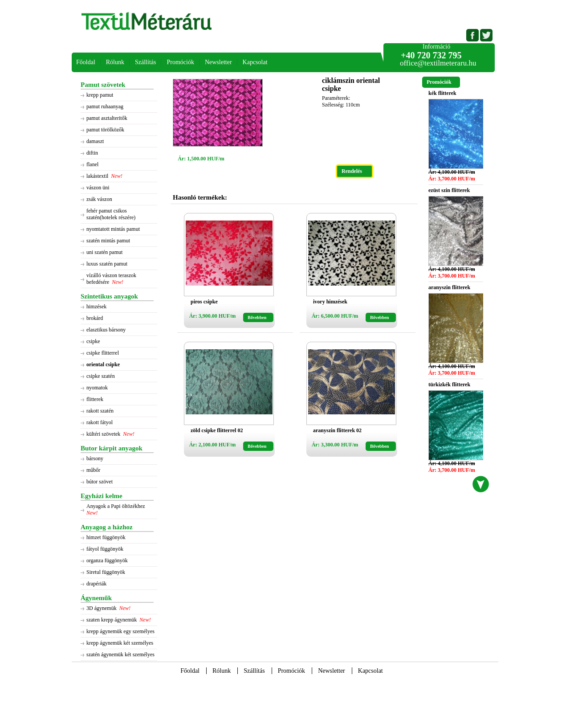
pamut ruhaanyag (105, 106)
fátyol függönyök (105, 549)
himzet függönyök (106, 537)
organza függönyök (107, 560)
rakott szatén (100, 411)
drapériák (96, 584)
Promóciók (180, 62)
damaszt (95, 141)
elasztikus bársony (106, 330)
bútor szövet (100, 482)
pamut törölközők (105, 130)
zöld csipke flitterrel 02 (217, 430)
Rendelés (352, 171)
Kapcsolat (255, 62)
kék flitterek (442, 93)
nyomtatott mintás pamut (113, 229)
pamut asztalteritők (107, 118)
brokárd (95, 318)
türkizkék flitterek (449, 384)
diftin (92, 153)
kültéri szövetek (103, 434)
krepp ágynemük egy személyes (120, 631)
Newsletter (218, 62)
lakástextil (97, 176)
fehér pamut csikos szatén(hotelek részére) (111, 214)
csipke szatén (101, 376)
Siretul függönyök (106, 572)
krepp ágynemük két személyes (120, 643)
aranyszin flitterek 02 (337, 430)
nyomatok (97, 388)
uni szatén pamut (104, 252)
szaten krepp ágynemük (112, 620)
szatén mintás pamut (108, 241)
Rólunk (115, 62)
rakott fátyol (100, 422)
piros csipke (204, 302)
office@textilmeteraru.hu (438, 63)
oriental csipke (103, 364)
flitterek (95, 399)
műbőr (93, 470)
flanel (92, 164)
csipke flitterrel (103, 353)
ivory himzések (330, 302)
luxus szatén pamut (107, 264)
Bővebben (257, 317)
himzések (96, 307)
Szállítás (145, 62)
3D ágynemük (102, 608)
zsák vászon (99, 199)
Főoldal (86, 62)
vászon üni (98, 188)
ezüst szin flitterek (449, 190)
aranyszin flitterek (449, 287)
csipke (93, 341)
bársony (95, 458)
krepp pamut (100, 95)
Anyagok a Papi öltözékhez (116, 506)
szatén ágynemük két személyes (120, 654)
